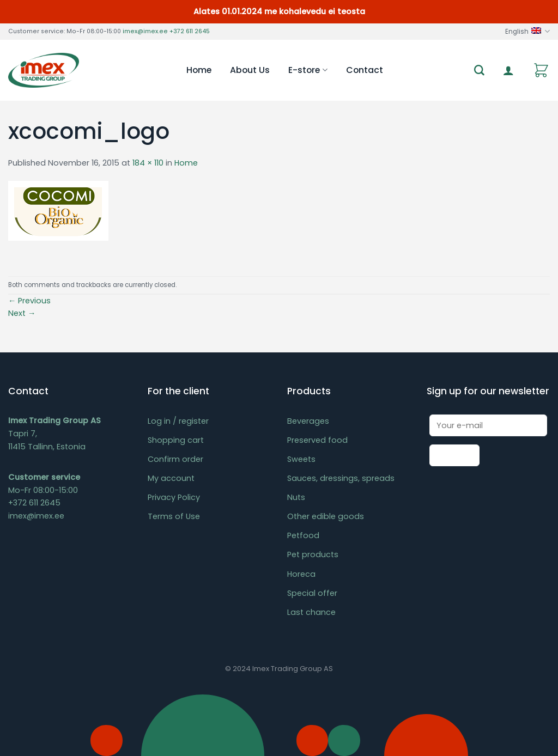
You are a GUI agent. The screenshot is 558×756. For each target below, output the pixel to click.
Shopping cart (176, 440)
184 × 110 (148, 163)
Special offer (312, 593)
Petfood (303, 535)
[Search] (479, 71)
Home (199, 70)
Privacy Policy (174, 497)
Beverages (308, 421)
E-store (308, 70)
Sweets (301, 459)
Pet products (313, 554)
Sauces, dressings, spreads (341, 478)
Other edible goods (326, 516)
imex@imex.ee (145, 31)
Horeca (301, 574)
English (527, 31)
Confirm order (175, 459)
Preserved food (317, 440)
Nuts (296, 497)
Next (22, 313)
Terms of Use (174, 516)
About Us (250, 70)
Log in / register (178, 421)
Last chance (311, 612)
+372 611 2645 (190, 31)
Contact (365, 70)
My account (171, 478)
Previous (29, 301)
